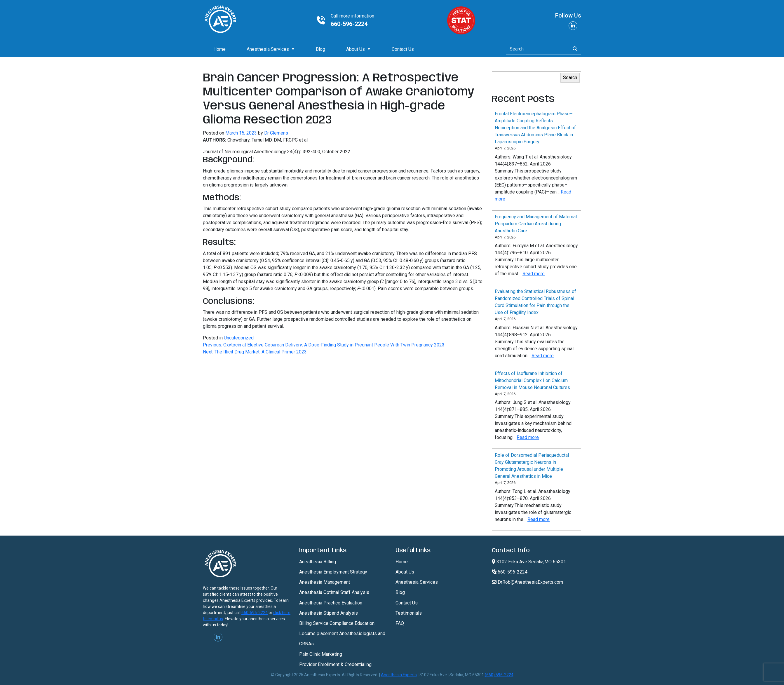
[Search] (536, 49)
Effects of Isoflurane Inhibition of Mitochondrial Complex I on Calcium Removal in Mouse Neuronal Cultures (532, 380)
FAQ (400, 623)
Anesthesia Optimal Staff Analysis (334, 592)
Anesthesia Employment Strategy (333, 572)
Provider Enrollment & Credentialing (335, 664)
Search (570, 77)
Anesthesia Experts (399, 675)
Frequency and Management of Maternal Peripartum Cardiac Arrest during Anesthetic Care (536, 224)
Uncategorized (239, 338)
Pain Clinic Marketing (321, 654)
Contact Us (403, 49)
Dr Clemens (276, 133)
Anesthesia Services (268, 49)
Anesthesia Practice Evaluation (331, 603)
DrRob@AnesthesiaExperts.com (527, 582)
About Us (356, 49)
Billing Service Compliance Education (337, 623)
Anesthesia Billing (318, 562)
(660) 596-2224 (499, 675)
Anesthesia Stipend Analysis (329, 613)
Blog (320, 49)
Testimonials (409, 613)
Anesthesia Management (325, 582)
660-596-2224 (349, 24)
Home (219, 49)
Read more (534, 274)
